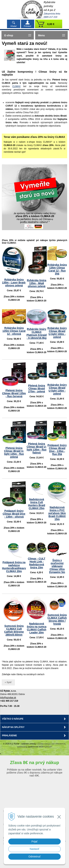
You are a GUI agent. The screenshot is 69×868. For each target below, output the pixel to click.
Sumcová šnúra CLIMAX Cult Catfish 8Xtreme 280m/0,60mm (14, 630)
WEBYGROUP (45, 747)
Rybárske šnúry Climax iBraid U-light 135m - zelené (57, 389)
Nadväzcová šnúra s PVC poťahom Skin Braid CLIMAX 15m (57, 513)
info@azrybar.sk (8, 698)
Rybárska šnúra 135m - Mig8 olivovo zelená (37, 283)
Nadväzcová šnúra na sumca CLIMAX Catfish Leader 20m (37, 628)
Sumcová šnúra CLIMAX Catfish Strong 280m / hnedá (57, 619)
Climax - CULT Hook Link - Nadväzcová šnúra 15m (37, 563)
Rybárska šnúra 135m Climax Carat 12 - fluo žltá (57, 269)
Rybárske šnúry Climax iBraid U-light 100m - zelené (57, 333)
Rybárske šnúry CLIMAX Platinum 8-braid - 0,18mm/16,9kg (37, 333)
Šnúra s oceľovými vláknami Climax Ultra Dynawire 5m (57, 566)
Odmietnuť (35, 857)
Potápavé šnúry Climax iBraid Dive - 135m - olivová (14, 514)
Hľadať (14, 26)
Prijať (34, 842)
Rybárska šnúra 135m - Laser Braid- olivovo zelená (14, 283)
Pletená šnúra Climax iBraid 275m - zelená (37, 389)
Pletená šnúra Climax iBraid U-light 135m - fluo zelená (14, 452)
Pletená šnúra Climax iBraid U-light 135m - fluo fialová (37, 448)
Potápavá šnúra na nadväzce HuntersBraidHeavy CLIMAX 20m (14, 567)
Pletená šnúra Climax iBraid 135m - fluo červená (14, 393)
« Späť (8, 682)
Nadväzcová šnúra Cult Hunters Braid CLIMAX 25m (37, 504)
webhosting (22, 747)
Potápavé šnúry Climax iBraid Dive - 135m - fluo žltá (57, 450)
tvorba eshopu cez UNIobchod (52, 744)
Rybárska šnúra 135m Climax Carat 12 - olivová (14, 331)
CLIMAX (16, 86)
